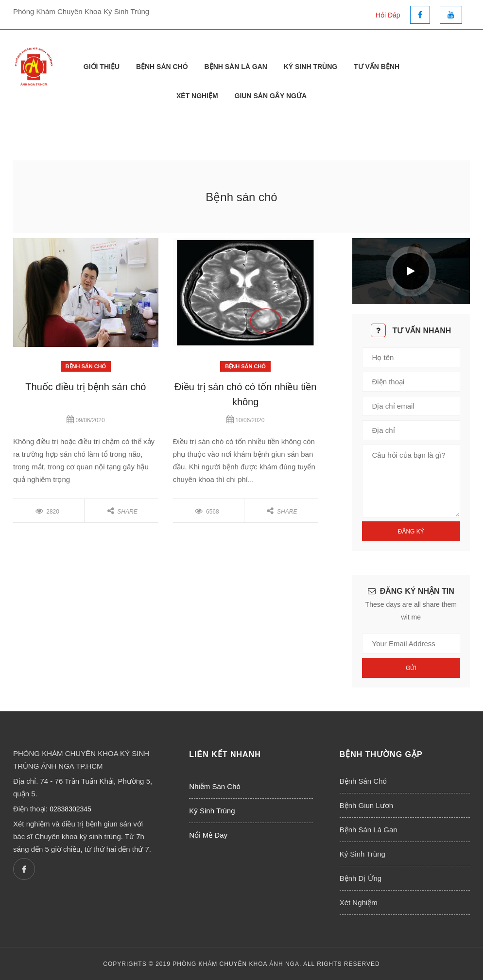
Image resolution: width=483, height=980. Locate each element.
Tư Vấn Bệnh (377, 67)
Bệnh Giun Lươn (366, 805)
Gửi (411, 668)
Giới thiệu (102, 67)
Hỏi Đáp (388, 15)
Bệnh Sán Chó (162, 67)
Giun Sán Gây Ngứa (271, 96)
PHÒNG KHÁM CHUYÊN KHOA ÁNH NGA (236, 964)
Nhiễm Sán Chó (215, 786)
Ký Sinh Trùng (310, 67)
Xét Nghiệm (197, 96)
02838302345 (70, 809)
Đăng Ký (411, 532)
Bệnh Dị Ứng (361, 878)
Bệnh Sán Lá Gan (236, 67)
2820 (47, 512)
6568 (207, 512)
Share (122, 512)
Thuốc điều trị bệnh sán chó (86, 387)
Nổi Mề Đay (208, 835)
